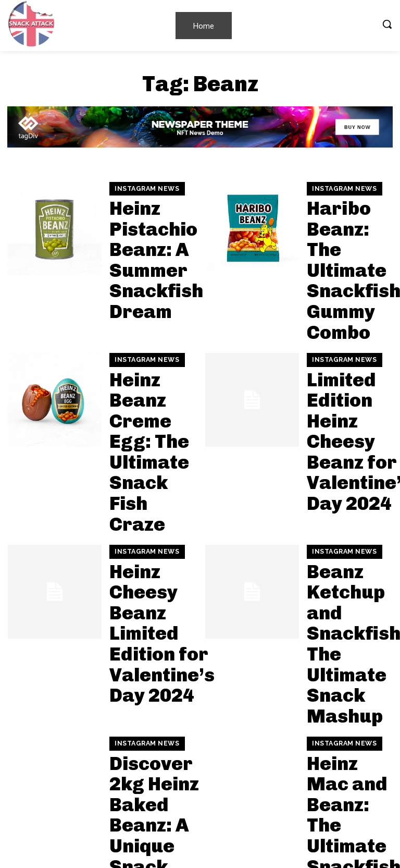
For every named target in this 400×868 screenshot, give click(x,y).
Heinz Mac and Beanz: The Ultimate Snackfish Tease (346, 547)
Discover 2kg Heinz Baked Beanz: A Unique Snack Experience (152, 547)
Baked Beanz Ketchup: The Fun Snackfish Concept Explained (147, 755)
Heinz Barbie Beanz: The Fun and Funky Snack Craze (346, 651)
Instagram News (143, 199)
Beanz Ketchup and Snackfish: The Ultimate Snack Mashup (347, 443)
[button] (387, 24)
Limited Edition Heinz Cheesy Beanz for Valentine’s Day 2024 (348, 339)
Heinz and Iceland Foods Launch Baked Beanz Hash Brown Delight (345, 755)
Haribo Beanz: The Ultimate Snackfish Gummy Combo (346, 235)
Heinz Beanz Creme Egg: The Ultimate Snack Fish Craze (152, 339)
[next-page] (59, 823)
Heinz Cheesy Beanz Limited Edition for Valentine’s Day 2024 (151, 443)
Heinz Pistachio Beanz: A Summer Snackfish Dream (151, 235)
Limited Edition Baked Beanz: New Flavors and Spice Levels (149, 651)
